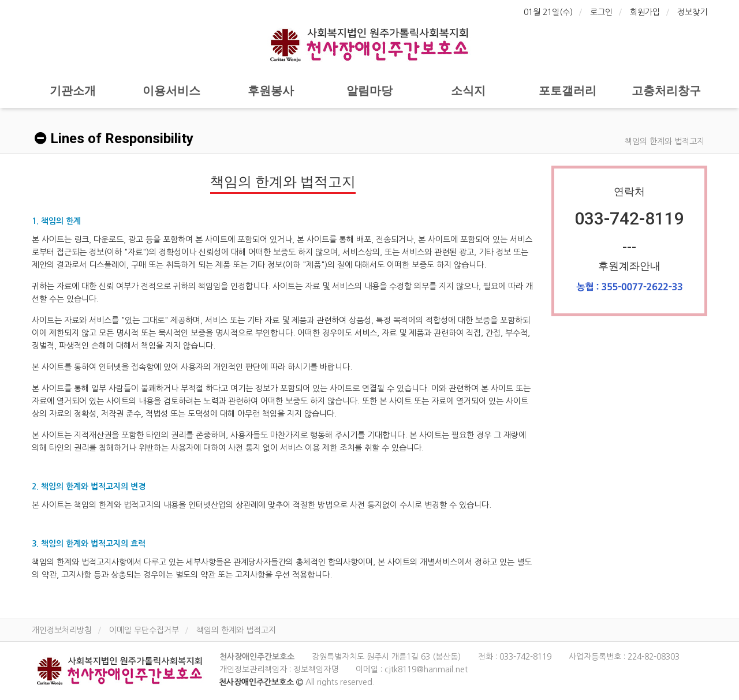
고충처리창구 (666, 91)
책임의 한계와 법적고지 (236, 630)
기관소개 (73, 91)
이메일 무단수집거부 (144, 630)
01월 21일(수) (548, 12)
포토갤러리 (568, 91)
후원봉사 (271, 91)
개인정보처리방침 (62, 630)
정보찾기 (692, 12)
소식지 (468, 91)
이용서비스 (171, 91)
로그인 (601, 12)
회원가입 (645, 12)
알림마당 (369, 91)
